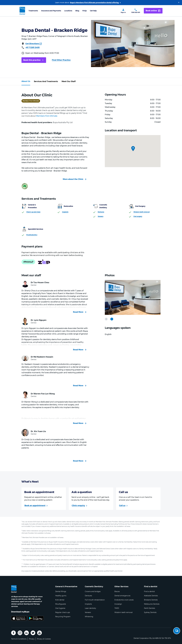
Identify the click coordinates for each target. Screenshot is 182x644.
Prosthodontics (32, 235)
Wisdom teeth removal (142, 212)
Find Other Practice (61, 60)
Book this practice (32, 60)
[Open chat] (177, 631)
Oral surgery (138, 216)
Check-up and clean (33, 212)
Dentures (101, 212)
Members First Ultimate (47, 116)
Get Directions (32, 44)
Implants (65, 212)
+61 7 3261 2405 (32, 47)
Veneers (101, 216)
